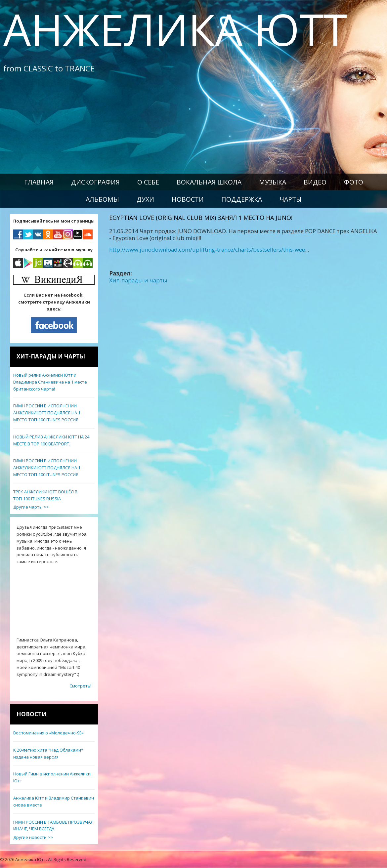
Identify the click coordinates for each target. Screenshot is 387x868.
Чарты (291, 199)
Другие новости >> (33, 837)
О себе (148, 182)
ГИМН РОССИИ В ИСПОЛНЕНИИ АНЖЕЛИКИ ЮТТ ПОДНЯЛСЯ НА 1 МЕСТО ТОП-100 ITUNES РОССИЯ (47, 413)
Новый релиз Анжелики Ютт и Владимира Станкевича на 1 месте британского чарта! (50, 382)
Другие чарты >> (31, 507)
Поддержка (242, 199)
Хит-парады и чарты (138, 280)
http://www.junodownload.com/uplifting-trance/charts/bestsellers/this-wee (207, 249)
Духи (145, 199)
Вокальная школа (209, 182)
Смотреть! (80, 686)
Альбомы (102, 199)
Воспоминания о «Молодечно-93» (48, 733)
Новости (188, 199)
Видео (315, 182)
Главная (39, 182)
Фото (354, 182)
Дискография (95, 182)
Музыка (273, 182)
